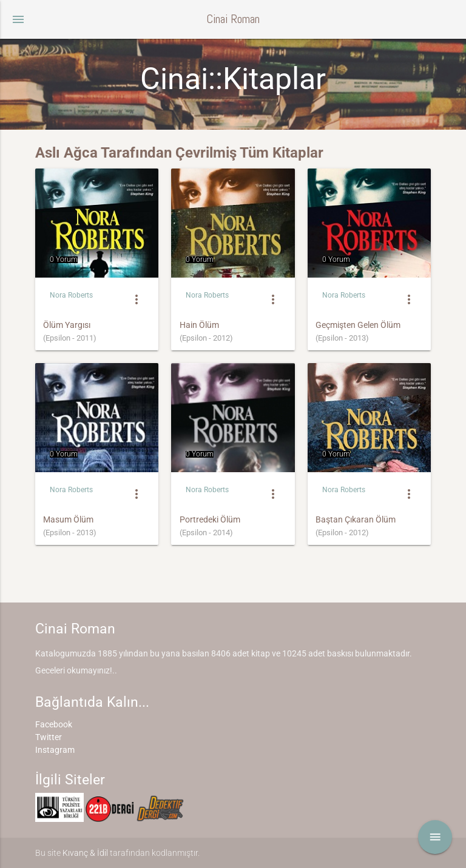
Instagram (55, 750)
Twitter (49, 737)
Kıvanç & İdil (85, 853)
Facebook (54, 724)
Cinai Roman (233, 19)
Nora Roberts (71, 295)
